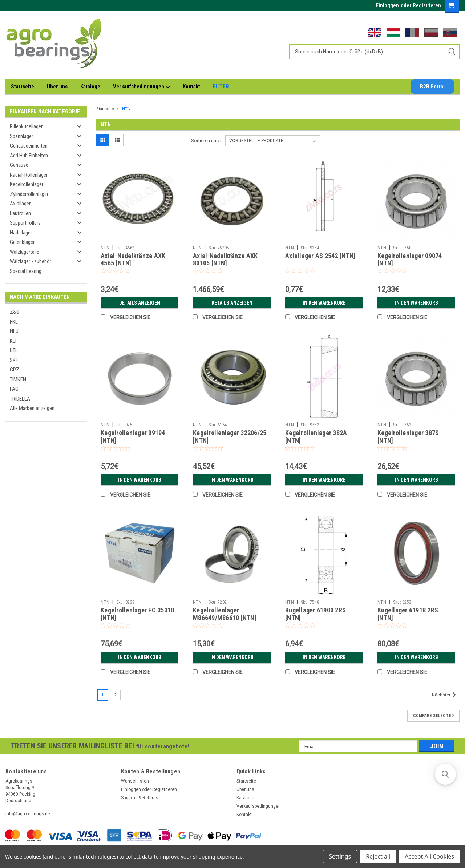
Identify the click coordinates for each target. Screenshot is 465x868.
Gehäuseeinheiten (29, 146)
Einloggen (387, 5)
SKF (14, 360)
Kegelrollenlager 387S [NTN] (408, 437)
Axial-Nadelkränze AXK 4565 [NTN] (133, 260)
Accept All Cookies (429, 856)
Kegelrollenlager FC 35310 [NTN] (137, 614)
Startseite (23, 87)
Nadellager (21, 233)
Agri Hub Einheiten (29, 156)
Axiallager (20, 204)
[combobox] (374, 52)
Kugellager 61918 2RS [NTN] (408, 614)
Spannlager (21, 136)
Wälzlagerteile (25, 252)
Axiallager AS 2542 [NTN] (320, 256)
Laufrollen (20, 213)
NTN (126, 109)
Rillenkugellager (26, 126)
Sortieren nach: (207, 140)
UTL (14, 350)
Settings (340, 856)
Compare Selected (433, 716)
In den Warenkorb (324, 303)
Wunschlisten (135, 781)
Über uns (57, 87)
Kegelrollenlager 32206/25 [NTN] (230, 437)
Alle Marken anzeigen (32, 408)
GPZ (15, 370)
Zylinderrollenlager (29, 194)
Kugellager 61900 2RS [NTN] (316, 614)
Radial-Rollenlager (29, 175)
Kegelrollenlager (27, 184)
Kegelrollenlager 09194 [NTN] (133, 437)
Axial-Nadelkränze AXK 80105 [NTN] (225, 260)
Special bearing (26, 271)
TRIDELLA (20, 399)
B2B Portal (432, 87)
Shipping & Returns (140, 798)
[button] (445, 774)
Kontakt (191, 87)
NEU (14, 331)
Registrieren (427, 5)
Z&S (15, 312)
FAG (14, 389)
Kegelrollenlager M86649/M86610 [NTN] (225, 614)
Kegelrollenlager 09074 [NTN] (410, 260)
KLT (13, 341)
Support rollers (25, 223)
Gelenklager (22, 242)
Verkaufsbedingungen (141, 87)
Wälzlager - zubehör (31, 261)
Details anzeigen (140, 303)
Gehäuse (19, 165)
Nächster (445, 695)
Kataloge (90, 87)
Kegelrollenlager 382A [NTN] (316, 437)
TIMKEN (18, 379)
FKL (14, 322)
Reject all (378, 856)
